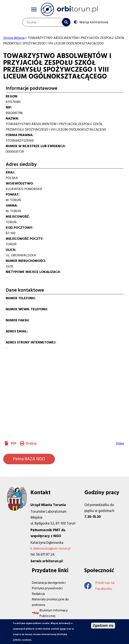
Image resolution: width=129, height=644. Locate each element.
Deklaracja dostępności (49, 583)
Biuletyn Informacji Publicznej (54, 613)
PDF (14, 443)
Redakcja (38, 594)
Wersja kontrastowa (94, 22)
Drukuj (31, 443)
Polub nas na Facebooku (99, 586)
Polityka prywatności (47, 588)
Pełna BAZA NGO (29, 459)
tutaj (63, 629)
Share (120, 443)
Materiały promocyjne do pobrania (50, 602)
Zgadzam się (103, 626)
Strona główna (14, 38)
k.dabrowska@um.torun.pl (50, 549)
